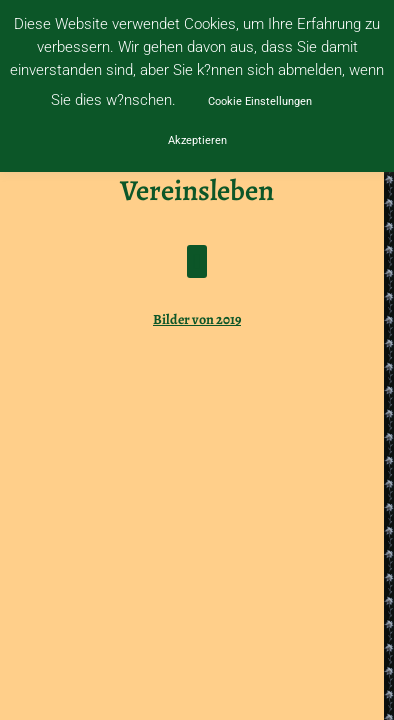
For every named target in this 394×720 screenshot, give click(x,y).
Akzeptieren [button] (197, 140)
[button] (196, 261)
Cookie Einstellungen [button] (260, 101)
